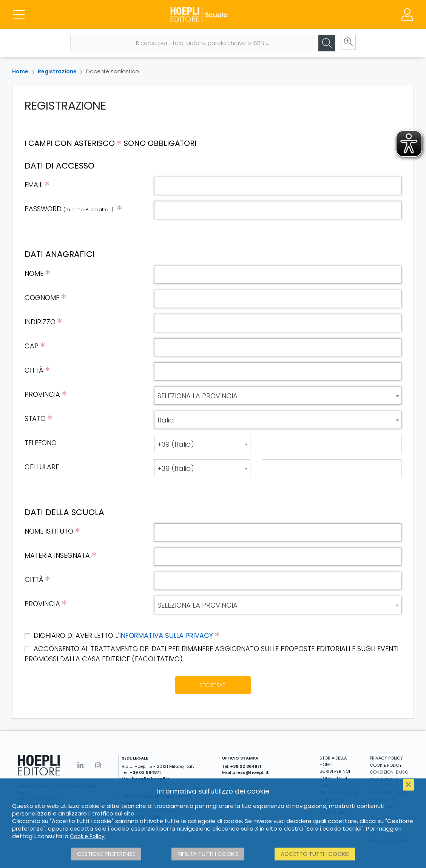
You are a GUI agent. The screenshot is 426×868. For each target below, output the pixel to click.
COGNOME (42, 298)
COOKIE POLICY (386, 765)
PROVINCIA (42, 394)
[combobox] (278, 396)
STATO (35, 419)
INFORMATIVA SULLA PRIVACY (166, 635)
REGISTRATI (213, 685)
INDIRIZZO (40, 322)
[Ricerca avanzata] (346, 44)
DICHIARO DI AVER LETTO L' (127, 635)
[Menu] (19, 15)
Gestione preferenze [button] (106, 854)
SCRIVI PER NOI (335, 771)
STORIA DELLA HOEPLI (333, 761)
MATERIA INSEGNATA (57, 555)
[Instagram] (98, 765)
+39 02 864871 (145, 772)
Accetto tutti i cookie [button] (315, 854)
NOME (34, 273)
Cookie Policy (87, 836)
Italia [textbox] (166, 420)
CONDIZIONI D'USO (389, 772)
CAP (32, 346)
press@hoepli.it (251, 772)
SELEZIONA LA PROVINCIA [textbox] (198, 396)
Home (20, 71)
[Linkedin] (80, 765)
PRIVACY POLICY (386, 758)
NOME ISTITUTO (49, 531)
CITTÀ (34, 370)
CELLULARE (42, 467)
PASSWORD (70, 209)
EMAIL (34, 185)
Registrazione (57, 71)
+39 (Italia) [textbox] (176, 444)
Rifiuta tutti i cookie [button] (208, 854)
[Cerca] (324, 44)
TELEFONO (41, 443)
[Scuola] (213, 15)
